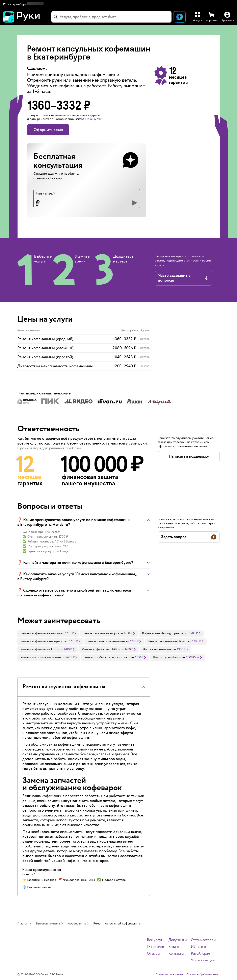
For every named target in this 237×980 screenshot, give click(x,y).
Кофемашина (77, 924)
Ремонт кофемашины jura (101, 633)
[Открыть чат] (180, 17)
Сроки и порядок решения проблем (49, 448)
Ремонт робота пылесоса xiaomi (107, 657)
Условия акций (203, 960)
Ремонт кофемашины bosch (168, 641)
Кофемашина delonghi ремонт (163, 633)
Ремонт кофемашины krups (40, 649)
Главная (23, 924)
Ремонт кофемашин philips (101, 649)
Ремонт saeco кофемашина (106, 641)
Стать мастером (203, 940)
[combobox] (111, 17)
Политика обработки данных (203, 975)
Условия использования (170, 975)
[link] (48, 633)
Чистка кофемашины (157, 649)
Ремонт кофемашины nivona (41, 633)
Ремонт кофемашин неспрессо (43, 641)
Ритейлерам (200, 954)
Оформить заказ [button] (48, 130)
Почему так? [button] (94, 119)
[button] (23, 4)
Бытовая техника (48, 924)
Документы (178, 940)
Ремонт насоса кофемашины (41, 657)
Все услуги (156, 940)
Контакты (176, 954)
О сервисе (155, 947)
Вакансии (176, 947)
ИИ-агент (199, 947)
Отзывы (153, 954)
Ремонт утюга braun (167, 657)
